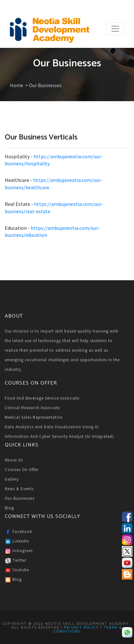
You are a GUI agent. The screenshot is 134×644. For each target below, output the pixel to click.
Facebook (18, 532)
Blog (9, 508)
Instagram (19, 551)
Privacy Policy (81, 628)
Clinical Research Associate (32, 408)
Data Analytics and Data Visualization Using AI (52, 427)
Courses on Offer (22, 470)
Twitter (16, 561)
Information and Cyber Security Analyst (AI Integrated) (59, 436)
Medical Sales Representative (34, 417)
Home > (19, 85)
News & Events (19, 489)
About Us (14, 460)
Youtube (17, 570)
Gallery (12, 479)
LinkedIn (17, 542)
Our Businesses (20, 498)
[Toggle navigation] (115, 29)
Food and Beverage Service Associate (42, 398)
